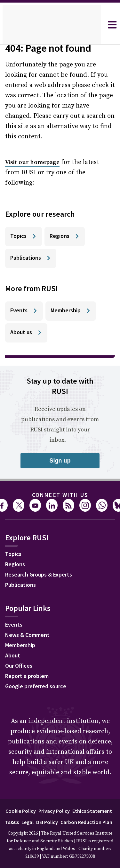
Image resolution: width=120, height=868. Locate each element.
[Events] (24, 311)
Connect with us (60, 495)
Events (14, 625)
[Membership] (71, 311)
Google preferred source (36, 686)
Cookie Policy (21, 811)
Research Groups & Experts (39, 574)
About (13, 655)
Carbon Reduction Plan (86, 822)
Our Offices (19, 666)
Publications (20, 585)
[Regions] (65, 237)
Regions (15, 564)
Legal (28, 822)
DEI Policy (47, 822)
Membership (20, 645)
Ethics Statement (92, 811)
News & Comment (27, 635)
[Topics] (24, 237)
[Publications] (31, 258)
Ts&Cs (12, 822)
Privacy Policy (54, 811)
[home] (52, 25)
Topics (13, 554)
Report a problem (27, 676)
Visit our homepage (32, 162)
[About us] (26, 333)
